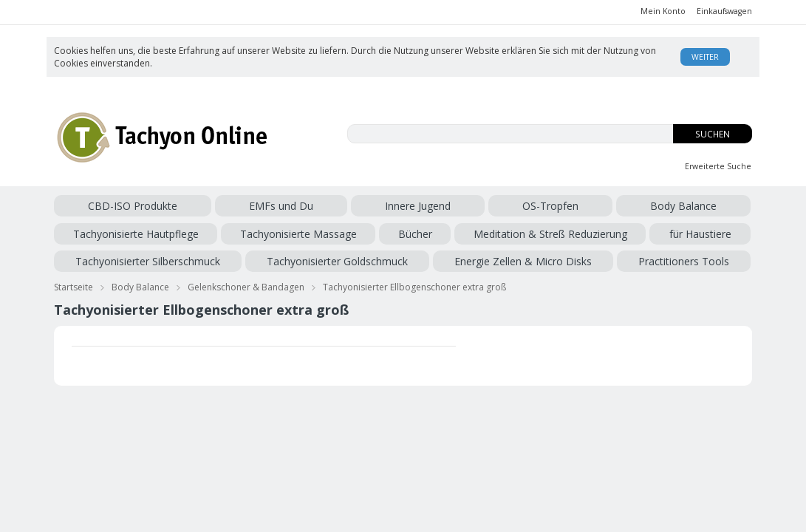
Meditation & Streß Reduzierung (131, 231)
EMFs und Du (179, 206)
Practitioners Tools (99, 256)
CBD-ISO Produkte (99, 206)
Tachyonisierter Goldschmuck (495, 231)
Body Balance (377, 206)
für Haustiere (242, 231)
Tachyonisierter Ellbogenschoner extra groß (414, 280)
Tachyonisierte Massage (601, 206)
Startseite (74, 280)
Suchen (713, 134)
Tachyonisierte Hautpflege (477, 206)
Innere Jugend (247, 206)
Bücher (680, 206)
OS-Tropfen (312, 206)
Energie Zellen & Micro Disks (638, 231)
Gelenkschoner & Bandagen (246, 280)
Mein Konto (663, 11)
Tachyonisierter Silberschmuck (349, 231)
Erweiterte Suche (718, 166)
